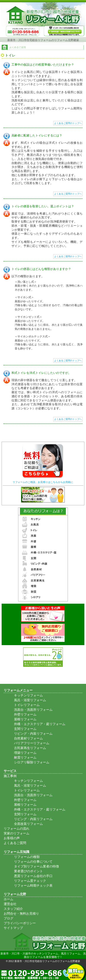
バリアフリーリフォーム (32, 743)
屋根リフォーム (25, 719)
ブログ (8, 918)
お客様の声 (12, 838)
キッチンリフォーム (28, 695)
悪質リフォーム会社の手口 (33, 876)
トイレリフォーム (27, 705)
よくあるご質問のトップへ (68, 123)
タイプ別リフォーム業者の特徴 (36, 866)
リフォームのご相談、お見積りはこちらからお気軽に (43, 482)
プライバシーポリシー (20, 923)
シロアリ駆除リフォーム (32, 762)
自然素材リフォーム (28, 738)
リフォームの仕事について (33, 862)
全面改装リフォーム (28, 824)
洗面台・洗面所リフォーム (33, 710)
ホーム (8, 899)
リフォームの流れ (17, 829)
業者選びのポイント (28, 871)
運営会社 (10, 904)
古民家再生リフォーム (30, 748)
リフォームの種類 (27, 857)
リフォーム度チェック (30, 881)
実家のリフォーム (17, 833)
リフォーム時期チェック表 (33, 885)
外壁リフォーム (25, 714)
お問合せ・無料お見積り (21, 913)
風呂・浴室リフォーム (30, 700)
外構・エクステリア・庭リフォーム (40, 724)
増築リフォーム (25, 753)
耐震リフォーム (25, 757)
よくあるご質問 (15, 843)
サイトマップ (13, 928)
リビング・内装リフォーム (33, 734)
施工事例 (10, 776)
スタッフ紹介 (13, 909)
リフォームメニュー (18, 690)
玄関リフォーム (25, 729)
